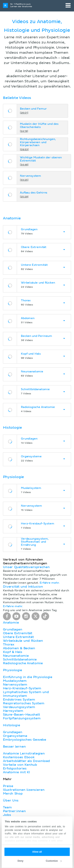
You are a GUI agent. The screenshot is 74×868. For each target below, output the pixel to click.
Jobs (7, 815)
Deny (20, 861)
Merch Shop (13, 794)
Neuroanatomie (16, 656)
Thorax (9, 644)
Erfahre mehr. (50, 583)
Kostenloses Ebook (19, 757)
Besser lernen (14, 747)
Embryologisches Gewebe (25, 740)
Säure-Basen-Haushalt (22, 715)
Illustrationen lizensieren (24, 790)
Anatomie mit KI (16, 772)
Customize (54, 861)
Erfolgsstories (15, 768)
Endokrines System (19, 700)
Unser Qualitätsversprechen (26, 567)
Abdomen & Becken (19, 648)
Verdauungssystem (19, 707)
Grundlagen (13, 629)
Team (7, 807)
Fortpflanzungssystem (22, 718)
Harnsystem (13, 711)
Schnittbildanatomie (20, 659)
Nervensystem (15, 685)
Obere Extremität (18, 633)
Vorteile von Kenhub (20, 765)
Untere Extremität (18, 637)
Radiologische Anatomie (23, 663)
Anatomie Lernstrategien (24, 753)
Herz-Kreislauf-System (22, 688)
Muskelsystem (15, 681)
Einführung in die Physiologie (28, 677)
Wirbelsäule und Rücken (23, 641)
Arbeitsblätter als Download (26, 761)
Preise (8, 786)
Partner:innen (14, 811)
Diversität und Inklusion (23, 587)
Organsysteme (15, 736)
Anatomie (11, 623)
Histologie (11, 725)
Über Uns (11, 800)
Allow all (37, 852)
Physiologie (13, 670)
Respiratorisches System (24, 703)
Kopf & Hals (13, 652)
